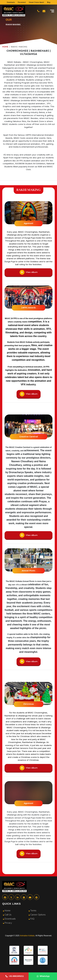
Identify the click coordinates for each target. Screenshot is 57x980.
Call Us (8, 915)
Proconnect (22, 2)
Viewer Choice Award (36, 2)
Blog (49, 2)
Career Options (38, 915)
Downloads (11, 2)
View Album (29, 272)
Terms (33, 910)
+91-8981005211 (15, 976)
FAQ (32, 919)
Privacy (8, 923)
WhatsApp (43, 976)
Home (8, 910)
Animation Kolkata (27, 936)
